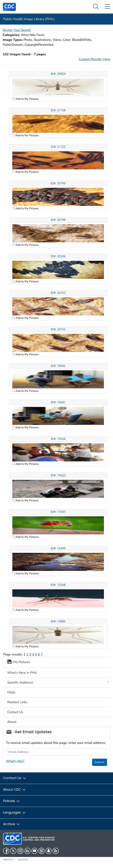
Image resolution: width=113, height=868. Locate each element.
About (12, 722)
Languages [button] (15, 812)
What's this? (15, 761)
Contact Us (15, 712)
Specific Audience (20, 682)
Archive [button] (12, 824)
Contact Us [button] (15, 778)
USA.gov (23, 860)
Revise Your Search (17, 30)
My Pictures (19, 662)
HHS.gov (8, 860)
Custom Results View (94, 59)
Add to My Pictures (27, 99)
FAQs (11, 692)
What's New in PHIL (22, 673)
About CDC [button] (15, 789)
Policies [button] (12, 801)
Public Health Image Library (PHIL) (29, 19)
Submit (99, 762)
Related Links (17, 702)
